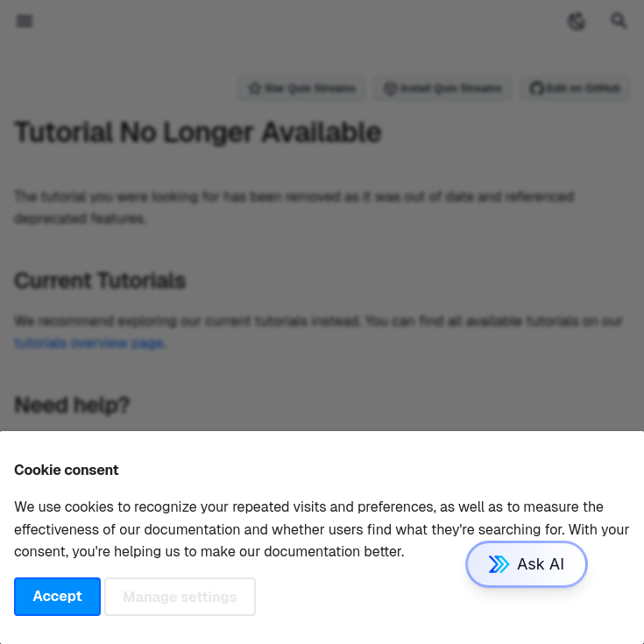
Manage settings (180, 596)
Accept (57, 596)
